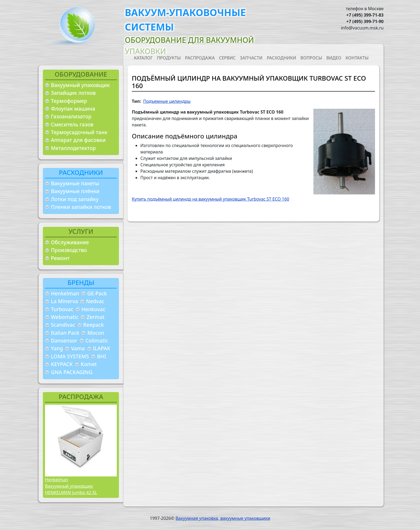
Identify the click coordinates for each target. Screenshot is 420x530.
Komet (89, 364)
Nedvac (95, 301)
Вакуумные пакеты (75, 183)
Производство (69, 250)
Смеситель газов (72, 124)
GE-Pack (97, 293)
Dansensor (64, 341)
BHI (102, 356)
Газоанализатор (71, 116)
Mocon (96, 333)
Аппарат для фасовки (78, 140)
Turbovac (62, 309)
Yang (57, 348)
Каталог (143, 58)
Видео (334, 58)
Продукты (169, 58)
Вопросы (311, 58)
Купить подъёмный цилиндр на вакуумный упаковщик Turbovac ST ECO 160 (211, 199)
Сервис (227, 58)
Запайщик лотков (73, 93)
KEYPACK (62, 364)
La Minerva (64, 301)
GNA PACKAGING (72, 372)
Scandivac (63, 325)
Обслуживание (70, 242)
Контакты (357, 58)
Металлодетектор (73, 148)
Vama (78, 348)
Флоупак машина (73, 109)
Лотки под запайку (75, 199)
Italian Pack (65, 333)
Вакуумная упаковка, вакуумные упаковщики (223, 518)
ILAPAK (102, 348)
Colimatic (97, 341)
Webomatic (65, 317)
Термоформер (69, 101)
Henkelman (65, 293)
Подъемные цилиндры (167, 101)
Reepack (94, 325)
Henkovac (93, 309)
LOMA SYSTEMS (70, 356)
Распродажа (200, 58)
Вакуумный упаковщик (80, 85)
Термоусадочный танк (79, 132)
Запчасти (251, 58)
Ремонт (60, 258)
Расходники (282, 58)
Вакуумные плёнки (75, 191)
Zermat (95, 317)
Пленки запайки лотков (81, 207)
